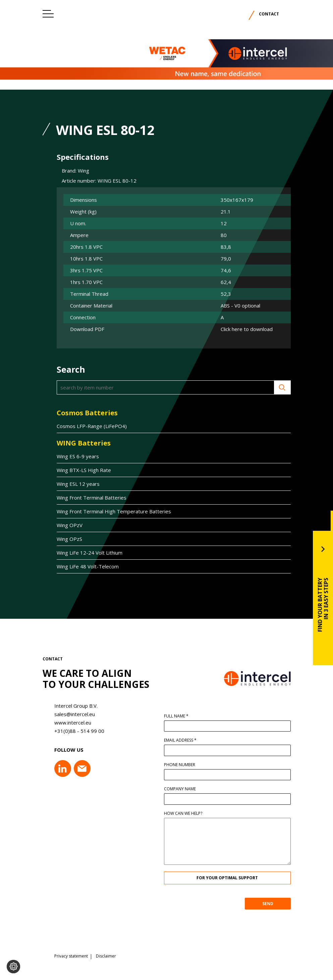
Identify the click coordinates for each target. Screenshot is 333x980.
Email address (183, 740)
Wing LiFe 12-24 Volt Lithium (87, 553)
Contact (269, 14)
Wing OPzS (67, 539)
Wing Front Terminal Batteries (89, 498)
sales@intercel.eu (72, 714)
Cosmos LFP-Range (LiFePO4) (89, 426)
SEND (270, 904)
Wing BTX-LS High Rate (81, 470)
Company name (183, 789)
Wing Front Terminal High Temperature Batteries (111, 511)
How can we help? (186, 813)
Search (280, 387)
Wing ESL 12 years (75, 484)
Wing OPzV (67, 525)
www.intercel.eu (70, 722)
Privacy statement (71, 954)
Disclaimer (106, 954)
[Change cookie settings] (13, 967)
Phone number (182, 765)
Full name (179, 716)
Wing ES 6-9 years (75, 456)
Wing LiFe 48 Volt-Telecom (85, 566)
